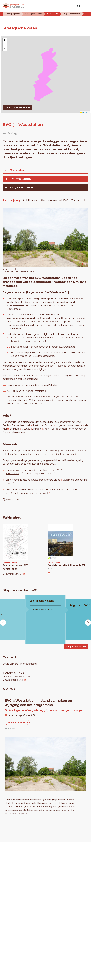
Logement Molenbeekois (69, 425)
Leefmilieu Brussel (43, 425)
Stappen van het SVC (54, 200)
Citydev (26, 429)
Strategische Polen (33, 14)
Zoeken (79, 6)
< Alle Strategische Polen (17, 108)
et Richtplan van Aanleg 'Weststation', (28, 391)
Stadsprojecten (13, 14)
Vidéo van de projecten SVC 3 (18, 677)
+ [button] (5, 44)
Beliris (6, 425)
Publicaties (30, 200)
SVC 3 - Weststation (71, 14)
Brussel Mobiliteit (21, 425)
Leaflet (84, 112)
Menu (85, 5)
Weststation (52, 14)
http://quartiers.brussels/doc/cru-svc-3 (27, 493)
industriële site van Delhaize (43, 385)
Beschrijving (11, 200)
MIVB (16, 429)
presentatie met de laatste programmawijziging (35, 480)
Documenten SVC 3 (13, 680)
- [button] (5, 49)
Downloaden (57, 573)
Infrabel (37, 429)
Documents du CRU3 (13, 574)
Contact (76, 200)
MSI (5, 429)
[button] (5, 40)
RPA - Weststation (20, 179)
